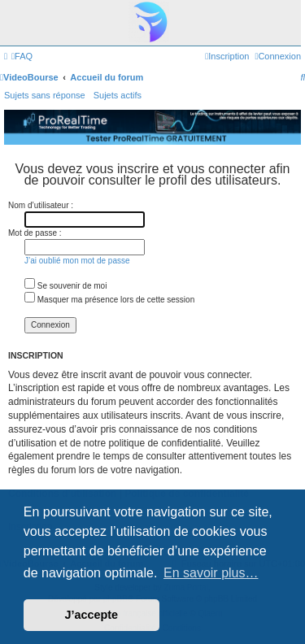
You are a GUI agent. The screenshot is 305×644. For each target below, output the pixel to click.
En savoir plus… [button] (211, 573)
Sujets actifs (118, 95)
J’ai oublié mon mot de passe (77, 261)
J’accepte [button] (92, 615)
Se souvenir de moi (65, 286)
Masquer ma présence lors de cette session (109, 300)
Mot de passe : (35, 233)
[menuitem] (22, 56)
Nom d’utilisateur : (41, 205)
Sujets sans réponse (45, 95)
